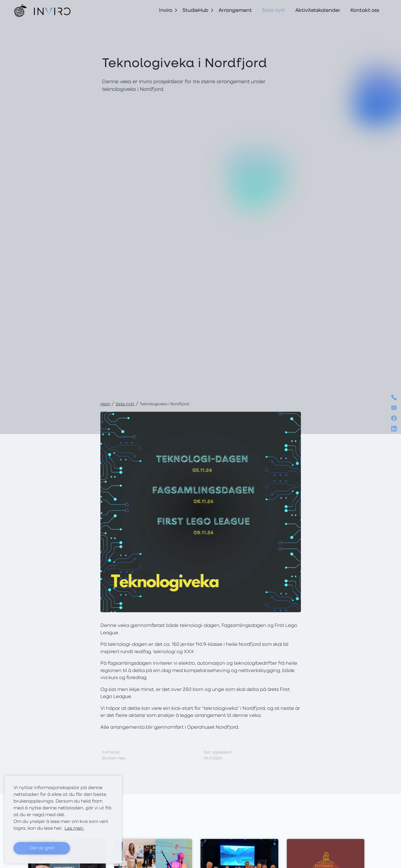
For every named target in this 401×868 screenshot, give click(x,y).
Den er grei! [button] (42, 848)
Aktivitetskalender (318, 11)
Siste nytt (274, 11)
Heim (105, 404)
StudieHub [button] (195, 11)
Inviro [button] (166, 11)
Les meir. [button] (74, 829)
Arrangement (235, 11)
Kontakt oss (365, 11)
